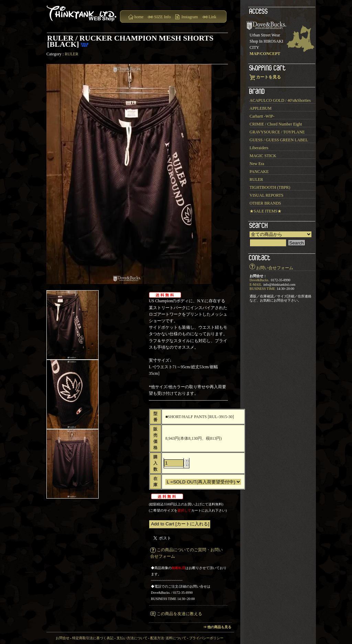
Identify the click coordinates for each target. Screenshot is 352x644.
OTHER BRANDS (265, 203)
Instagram (190, 17)
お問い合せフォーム (275, 268)
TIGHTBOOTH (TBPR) (270, 187)
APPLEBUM (261, 108)
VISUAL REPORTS (267, 195)
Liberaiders (259, 148)
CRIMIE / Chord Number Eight (276, 124)
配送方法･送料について (168, 638)
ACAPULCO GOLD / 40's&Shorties (280, 100)
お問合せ (63, 638)
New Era (257, 164)
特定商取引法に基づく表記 (93, 638)
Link (213, 17)
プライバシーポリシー (206, 638)
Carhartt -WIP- (262, 116)
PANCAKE (259, 172)
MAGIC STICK (263, 156)
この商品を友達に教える (179, 614)
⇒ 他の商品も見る (217, 627)
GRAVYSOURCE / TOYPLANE (277, 132)
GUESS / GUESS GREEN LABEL (279, 140)
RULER (71, 54)
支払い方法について (132, 638)
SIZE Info (162, 17)
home (139, 17)
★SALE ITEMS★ (266, 211)
